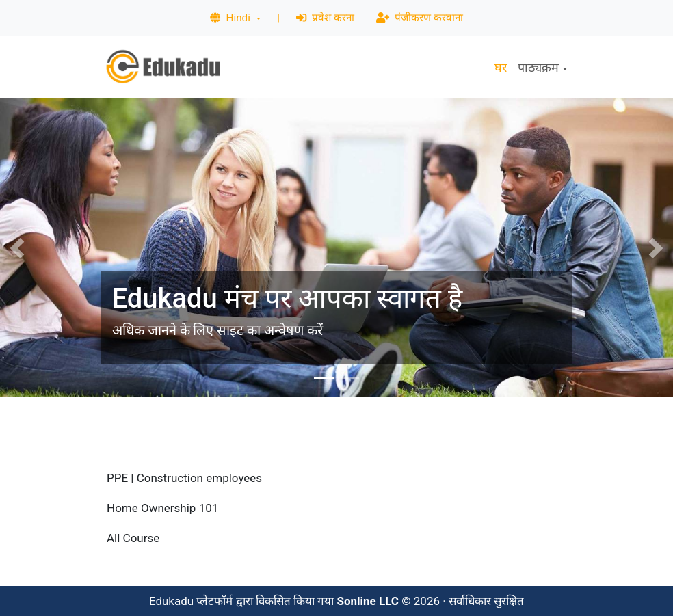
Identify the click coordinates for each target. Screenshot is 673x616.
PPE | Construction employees (184, 478)
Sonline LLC (368, 601)
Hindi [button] (231, 18)
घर (501, 67)
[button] (17, 248)
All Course (133, 538)
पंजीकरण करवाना (420, 18)
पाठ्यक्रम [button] (538, 67)
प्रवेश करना (325, 18)
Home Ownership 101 (162, 508)
